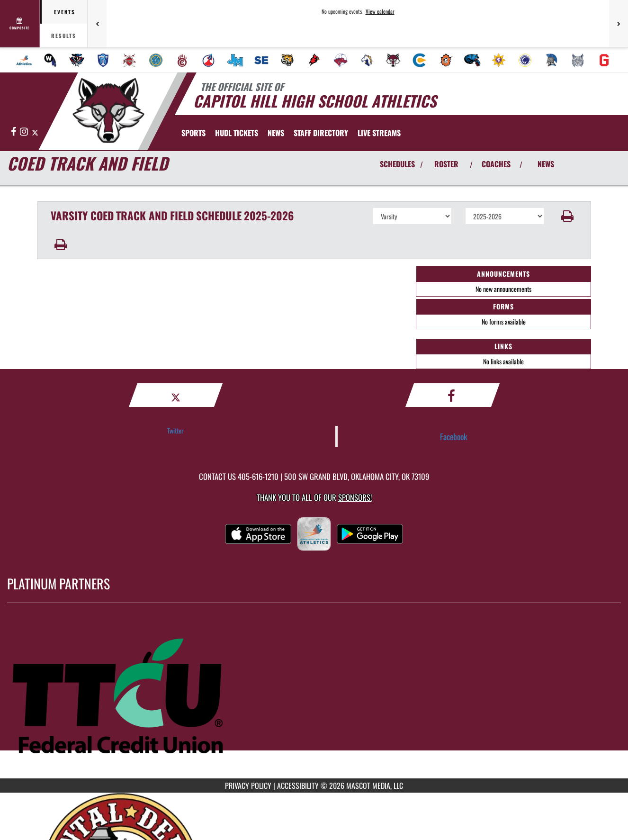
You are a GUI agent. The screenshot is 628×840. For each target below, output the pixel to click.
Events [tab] (65, 12)
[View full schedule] (20, 24)
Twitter (175, 430)
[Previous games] (97, 24)
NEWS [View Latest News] (546, 164)
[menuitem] (24, 60)
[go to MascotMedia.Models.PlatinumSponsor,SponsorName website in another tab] (314, 698)
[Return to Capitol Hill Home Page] (108, 110)
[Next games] (619, 24)
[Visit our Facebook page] (14, 132)
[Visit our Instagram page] (25, 132)
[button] (568, 216)
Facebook (454, 436)
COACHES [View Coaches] (496, 164)
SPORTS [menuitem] (193, 133)
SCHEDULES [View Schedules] (397, 164)
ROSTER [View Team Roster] (446, 164)
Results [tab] (64, 36)
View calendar (380, 11)
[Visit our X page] (35, 132)
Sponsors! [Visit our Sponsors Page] (355, 497)
